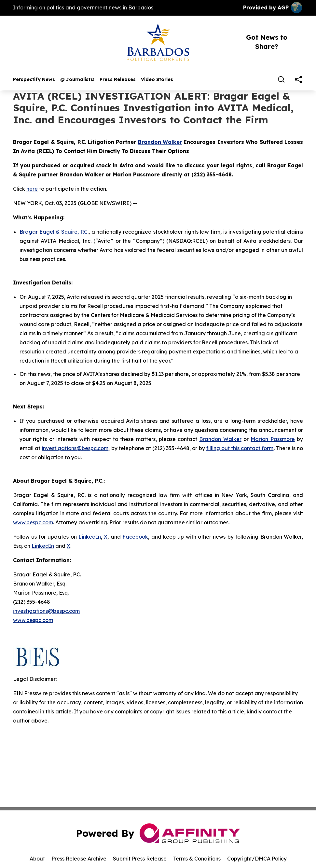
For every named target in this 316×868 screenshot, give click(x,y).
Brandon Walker (220, 439)
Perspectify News (34, 80)
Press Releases (118, 80)
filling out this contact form (240, 448)
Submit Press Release (140, 859)
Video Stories (157, 80)
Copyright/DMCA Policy (257, 859)
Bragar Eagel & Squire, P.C (54, 232)
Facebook (135, 537)
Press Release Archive (79, 859)
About (37, 859)
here (32, 189)
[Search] (281, 79)
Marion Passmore (273, 439)
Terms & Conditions (197, 859)
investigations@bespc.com (75, 448)
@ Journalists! (77, 80)
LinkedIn (90, 537)
